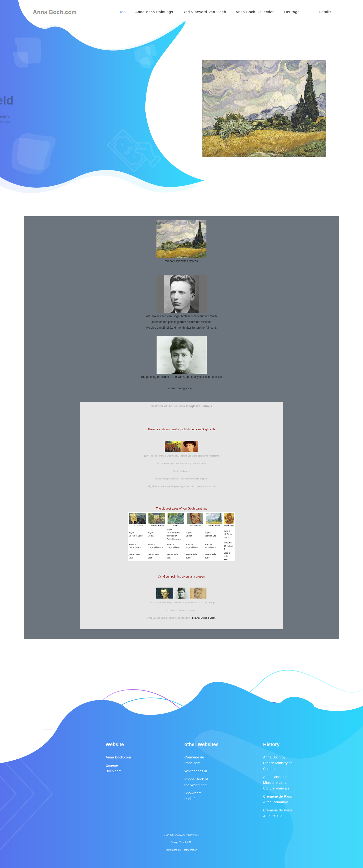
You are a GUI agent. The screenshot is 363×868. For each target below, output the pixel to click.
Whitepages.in (196, 771)
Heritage (292, 12)
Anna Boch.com (118, 757)
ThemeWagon (189, 850)
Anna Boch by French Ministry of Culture (277, 763)
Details (325, 12)
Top (123, 12)
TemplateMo (186, 842)
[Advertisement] (182, 204)
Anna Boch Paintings (154, 12)
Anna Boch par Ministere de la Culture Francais (276, 782)
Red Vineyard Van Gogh (204, 12)
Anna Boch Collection (255, 12)
